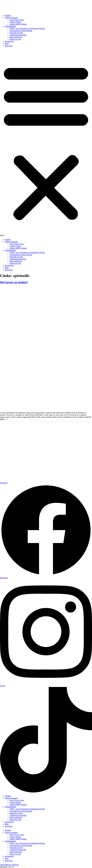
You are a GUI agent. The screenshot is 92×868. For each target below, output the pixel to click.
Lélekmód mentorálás (18, 35)
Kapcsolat (9, 46)
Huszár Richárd (20, 867)
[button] (46, 143)
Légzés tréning (15, 22)
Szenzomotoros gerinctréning (21, 31)
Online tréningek (11, 18)
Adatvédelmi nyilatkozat (9, 865)
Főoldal (8, 15)
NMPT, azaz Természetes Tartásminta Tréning (27, 28)
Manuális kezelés (16, 33)
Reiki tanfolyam (16, 37)
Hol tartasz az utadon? (14, 282)
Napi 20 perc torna (17, 20)
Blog (7, 44)
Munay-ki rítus (15, 39)
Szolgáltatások (10, 26)
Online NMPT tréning (18, 24)
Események (9, 41)
